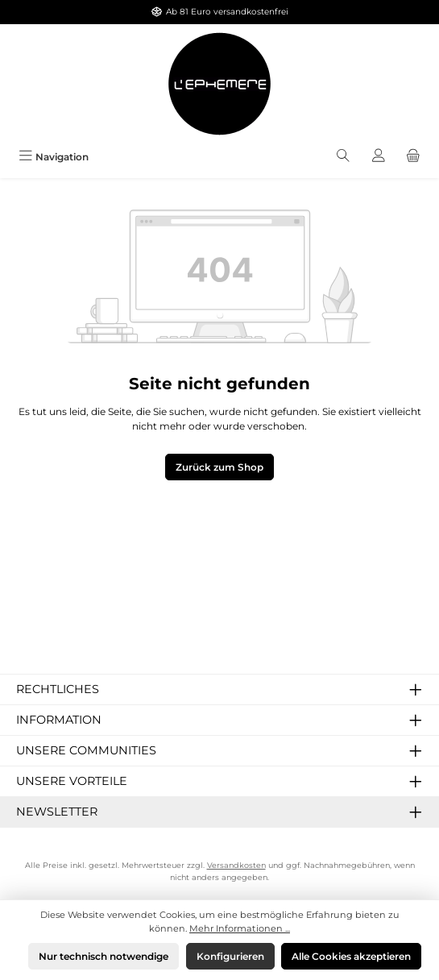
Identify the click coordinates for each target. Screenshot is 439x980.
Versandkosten (236, 865)
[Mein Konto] (379, 157)
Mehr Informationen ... (240, 928)
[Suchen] (343, 157)
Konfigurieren (230, 956)
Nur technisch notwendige (104, 956)
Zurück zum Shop (219, 467)
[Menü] (54, 157)
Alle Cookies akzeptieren (351, 956)
